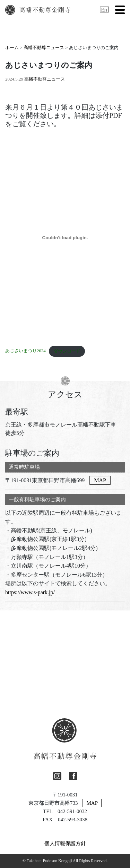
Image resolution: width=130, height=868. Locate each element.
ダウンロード (67, 351)
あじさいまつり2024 (25, 351)
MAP (100, 480)
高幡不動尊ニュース (44, 48)
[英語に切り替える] (104, 10)
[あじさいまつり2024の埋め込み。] (65, 238)
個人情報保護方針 (65, 843)
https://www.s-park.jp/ (30, 592)
